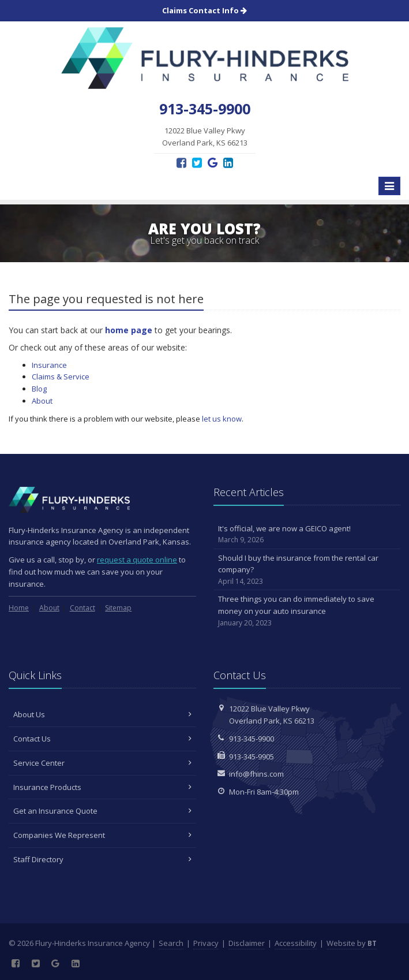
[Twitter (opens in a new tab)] (197, 163)
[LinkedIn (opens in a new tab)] (228, 163)
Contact (82, 608)
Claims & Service (61, 377)
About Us (102, 714)
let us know (222, 419)
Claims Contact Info (204, 10)
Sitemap (118, 608)
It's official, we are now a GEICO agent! (307, 534)
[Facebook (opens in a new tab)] (181, 163)
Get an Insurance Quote (102, 811)
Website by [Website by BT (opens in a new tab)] (352, 943)
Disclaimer (247, 943)
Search (171, 943)
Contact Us (102, 739)
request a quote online (137, 560)
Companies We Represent (102, 835)
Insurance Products (102, 787)
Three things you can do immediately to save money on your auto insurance (307, 611)
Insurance (49, 365)
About (42, 401)
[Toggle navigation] (389, 186)
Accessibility (296, 943)
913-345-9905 (252, 757)
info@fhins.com (256, 774)
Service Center (102, 763)
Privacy (206, 943)
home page (129, 330)
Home (19, 608)
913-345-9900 (252, 739)
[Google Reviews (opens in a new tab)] (213, 163)
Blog (39, 389)
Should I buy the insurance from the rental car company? (307, 570)
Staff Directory (102, 859)
